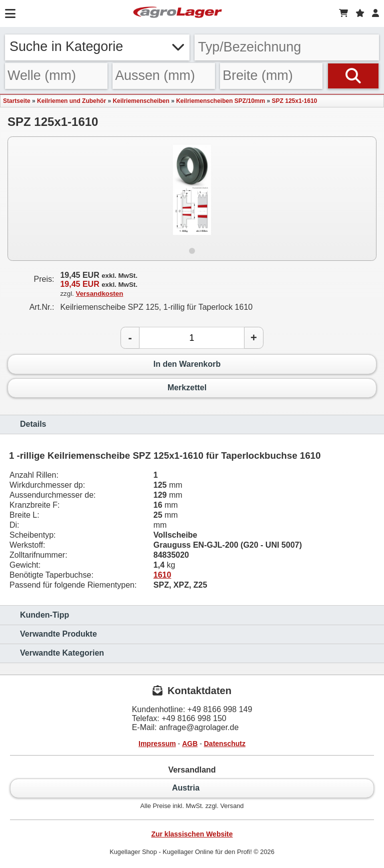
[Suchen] (353, 76)
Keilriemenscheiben (141, 101)
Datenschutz (225, 744)
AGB (190, 744)
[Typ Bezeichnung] (287, 47)
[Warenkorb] (343, 13)
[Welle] (56, 76)
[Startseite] (177, 13)
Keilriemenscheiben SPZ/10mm (220, 101)
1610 (162, 575)
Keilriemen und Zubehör (71, 101)
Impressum (157, 744)
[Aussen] (164, 76)
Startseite (17, 101)
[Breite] (271, 76)
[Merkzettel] (360, 13)
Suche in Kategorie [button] (97, 46)
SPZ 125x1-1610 (295, 101)
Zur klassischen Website (192, 834)
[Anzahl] (192, 338)
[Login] (375, 13)
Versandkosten (100, 294)
